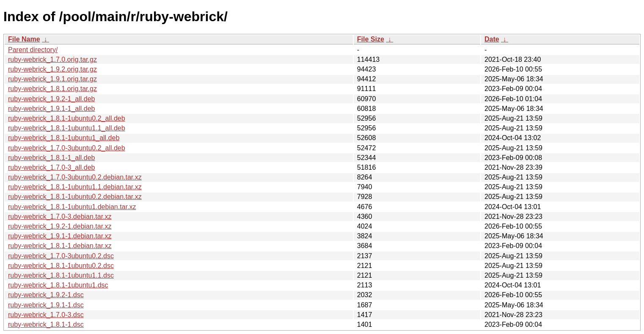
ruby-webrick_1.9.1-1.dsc (46, 305)
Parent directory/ (33, 50)
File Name (24, 39)
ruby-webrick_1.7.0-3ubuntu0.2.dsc (61, 256)
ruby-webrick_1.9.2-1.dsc (46, 295)
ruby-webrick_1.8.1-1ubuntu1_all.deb (64, 138)
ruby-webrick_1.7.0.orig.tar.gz (52, 59)
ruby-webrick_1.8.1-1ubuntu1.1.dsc (61, 275)
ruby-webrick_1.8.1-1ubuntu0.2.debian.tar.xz (75, 197)
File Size (371, 39)
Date (492, 39)
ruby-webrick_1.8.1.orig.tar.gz (52, 89)
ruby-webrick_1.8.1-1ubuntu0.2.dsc (61, 266)
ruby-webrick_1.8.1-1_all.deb (51, 158)
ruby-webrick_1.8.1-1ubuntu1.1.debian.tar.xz (75, 187)
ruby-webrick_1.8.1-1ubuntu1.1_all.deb (67, 128)
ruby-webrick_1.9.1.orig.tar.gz (52, 79)
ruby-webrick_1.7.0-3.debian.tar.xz (60, 217)
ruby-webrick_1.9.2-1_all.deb (51, 99)
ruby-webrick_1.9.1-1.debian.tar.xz (60, 236)
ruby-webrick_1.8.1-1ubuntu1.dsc (58, 285)
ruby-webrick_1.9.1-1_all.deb (51, 109)
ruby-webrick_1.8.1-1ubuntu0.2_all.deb (67, 118)
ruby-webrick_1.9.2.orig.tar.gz (52, 69)
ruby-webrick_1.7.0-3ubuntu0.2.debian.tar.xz (75, 177)
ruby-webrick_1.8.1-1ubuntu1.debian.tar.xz (72, 207)
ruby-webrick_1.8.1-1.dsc (46, 324)
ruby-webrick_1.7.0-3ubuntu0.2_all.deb (67, 148)
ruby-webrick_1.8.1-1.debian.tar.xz (60, 246)
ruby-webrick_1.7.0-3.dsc (46, 315)
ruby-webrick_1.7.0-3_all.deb (51, 167)
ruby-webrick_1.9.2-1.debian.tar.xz (60, 226)
